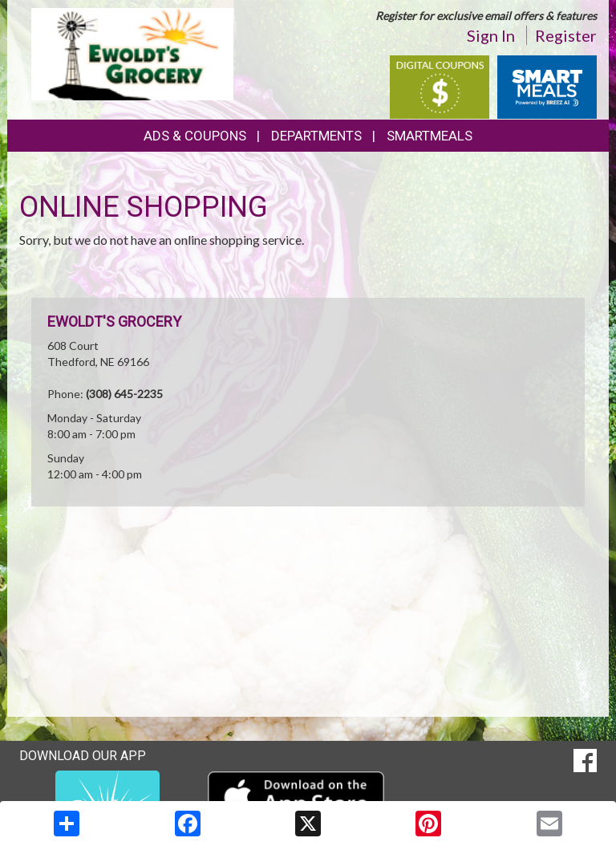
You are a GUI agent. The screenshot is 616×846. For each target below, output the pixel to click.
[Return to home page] (132, 53)
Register (566, 35)
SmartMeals (430, 136)
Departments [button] (316, 136)
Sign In (491, 35)
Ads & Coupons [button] (195, 136)
